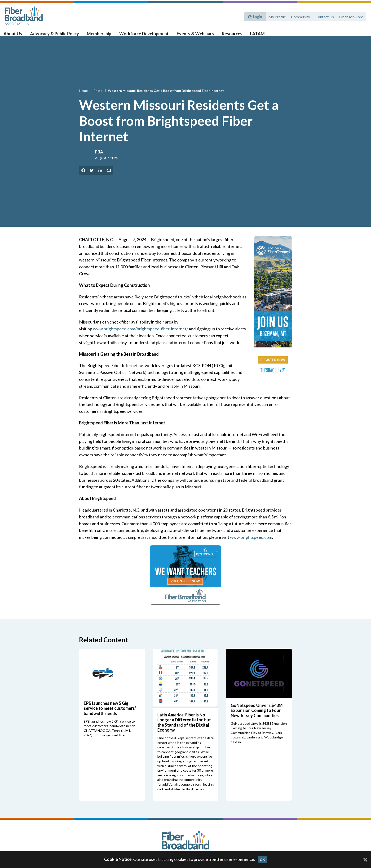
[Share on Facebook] (83, 178)
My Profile (276, 16)
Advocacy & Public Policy (57, 36)
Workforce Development (144, 36)
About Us (17, 36)
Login (257, 16)
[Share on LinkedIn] (100, 178)
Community (300, 16)
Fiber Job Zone (351, 16)
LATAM (254, 36)
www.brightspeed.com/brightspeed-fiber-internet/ (141, 336)
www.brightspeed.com (251, 545)
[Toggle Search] (361, 36)
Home (84, 98)
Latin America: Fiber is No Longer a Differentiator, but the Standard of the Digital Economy (184, 730)
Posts (98, 98)
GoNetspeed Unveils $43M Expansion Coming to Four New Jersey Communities (257, 718)
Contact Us (324, 16)
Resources (229, 36)
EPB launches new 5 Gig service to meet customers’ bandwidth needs (110, 716)
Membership (100, 36)
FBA (99, 160)
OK (262, 860)
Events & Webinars (193, 36)
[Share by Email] (109, 178)
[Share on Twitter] (92, 178)
